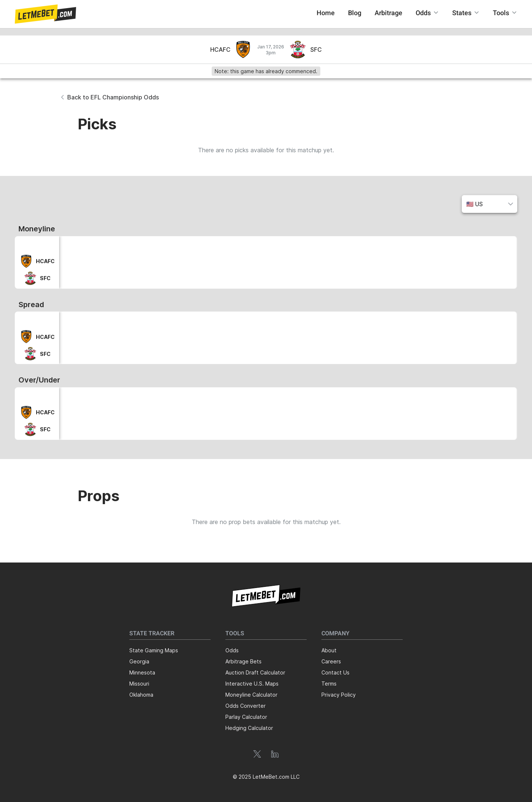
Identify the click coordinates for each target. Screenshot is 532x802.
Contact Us (335, 672)
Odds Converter (245, 706)
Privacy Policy (339, 695)
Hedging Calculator (249, 728)
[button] (45, 14)
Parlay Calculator (246, 717)
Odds (232, 650)
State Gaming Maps (154, 650)
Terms (329, 684)
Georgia (139, 661)
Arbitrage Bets (243, 661)
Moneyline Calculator (251, 695)
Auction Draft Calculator (255, 672)
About (329, 650)
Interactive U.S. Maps (252, 684)
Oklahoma (141, 695)
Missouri (139, 684)
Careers (331, 661)
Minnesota (142, 672)
